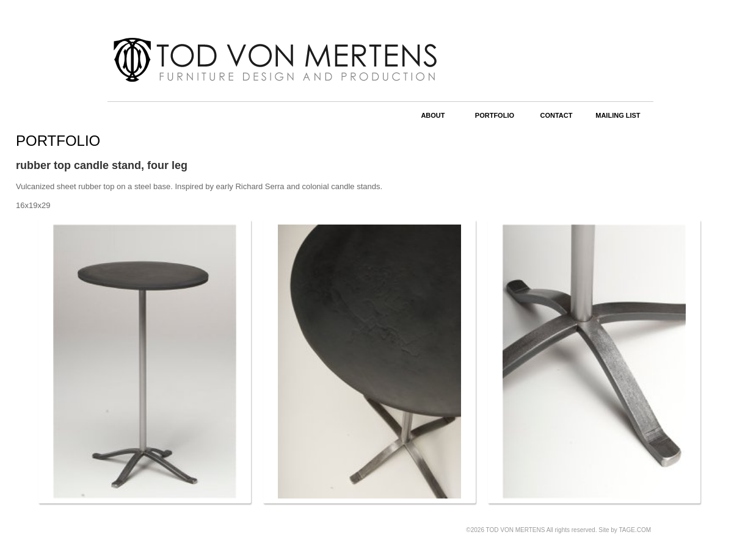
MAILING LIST (618, 115)
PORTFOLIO (495, 115)
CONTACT (556, 115)
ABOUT (433, 115)
